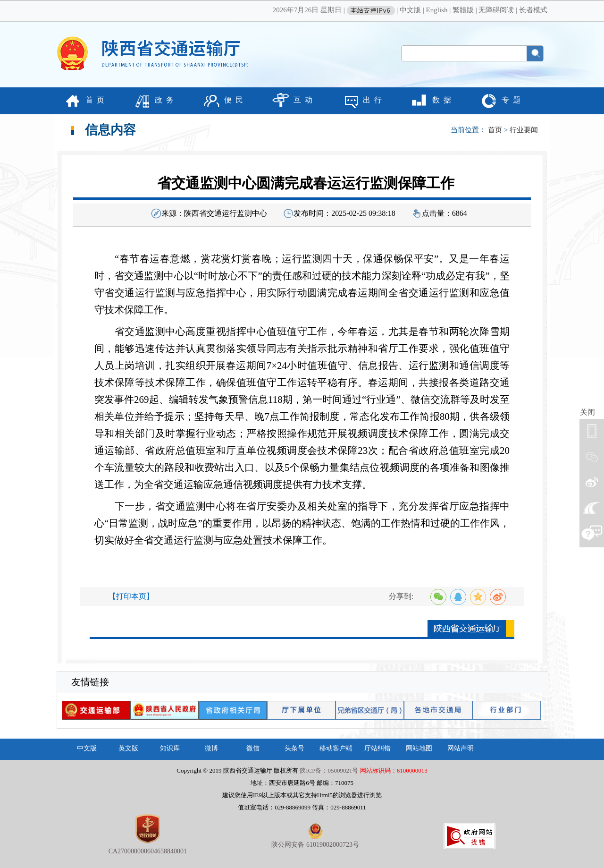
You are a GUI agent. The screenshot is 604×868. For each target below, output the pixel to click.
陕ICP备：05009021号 (329, 770)
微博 (211, 748)
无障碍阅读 (496, 10)
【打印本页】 (131, 596)
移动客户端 (336, 748)
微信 (253, 748)
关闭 (587, 412)
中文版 (410, 10)
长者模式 (533, 10)
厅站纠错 (377, 748)
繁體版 (463, 10)
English (437, 10)
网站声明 (461, 748)
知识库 (170, 748)
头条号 (294, 748)
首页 (495, 130)
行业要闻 (524, 130)
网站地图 (419, 748)
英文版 (128, 748)
